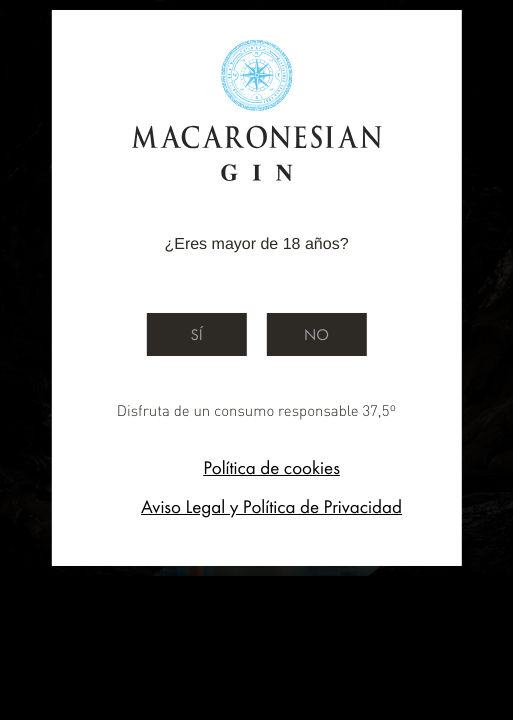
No (316, 334)
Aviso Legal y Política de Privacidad (271, 506)
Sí (196, 334)
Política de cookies (271, 467)
